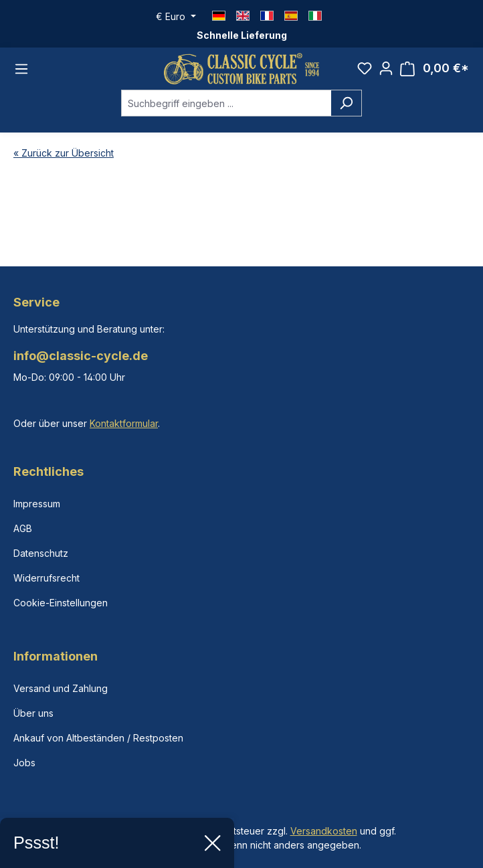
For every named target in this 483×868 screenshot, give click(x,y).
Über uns (33, 713)
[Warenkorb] (434, 69)
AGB (23, 528)
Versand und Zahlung (61, 688)
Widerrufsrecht (46, 578)
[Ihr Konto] (386, 68)
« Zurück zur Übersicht (64, 153)
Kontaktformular (124, 423)
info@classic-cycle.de (81, 356)
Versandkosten (324, 831)
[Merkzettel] (365, 68)
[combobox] (226, 103)
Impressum (37, 504)
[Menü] (21, 69)
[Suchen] (346, 103)
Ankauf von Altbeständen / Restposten (98, 738)
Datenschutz (41, 553)
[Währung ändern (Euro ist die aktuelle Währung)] (176, 17)
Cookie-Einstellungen (61, 603)
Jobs (24, 763)
